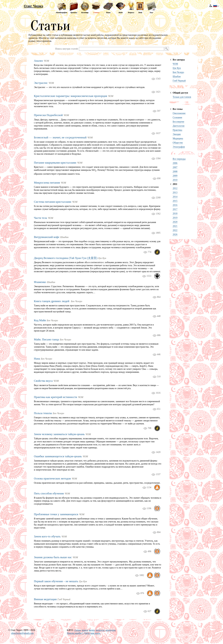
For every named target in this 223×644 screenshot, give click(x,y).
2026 (175, 235)
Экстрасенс (41, 83)
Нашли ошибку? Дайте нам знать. (84, 633)
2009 (175, 176)
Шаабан (177, 76)
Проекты (74, 12)
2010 (175, 180)
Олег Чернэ (34, 6)
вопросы (100, 630)
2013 (175, 193)
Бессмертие (179, 122)
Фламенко (40, 282)
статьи (77, 630)
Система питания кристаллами (53, 202)
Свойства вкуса (43, 381)
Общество (178, 143)
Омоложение (179, 113)
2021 (175, 226)
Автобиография (61, 12)
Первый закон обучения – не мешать (56, 581)
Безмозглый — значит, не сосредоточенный (60, 137)
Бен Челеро (178, 72)
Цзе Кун (177, 68)
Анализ (38, 61)
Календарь (85, 12)
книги (85, 630)
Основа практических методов (52, 479)
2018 (175, 214)
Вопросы (131, 12)
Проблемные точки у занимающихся (56, 514)
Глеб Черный (179, 81)
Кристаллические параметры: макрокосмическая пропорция (71, 96)
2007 (175, 167)
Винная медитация (45, 599)
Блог (151, 12)
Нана (37, 359)
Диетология (179, 126)
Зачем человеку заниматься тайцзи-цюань (59, 434)
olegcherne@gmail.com (22, 633)
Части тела (40, 218)
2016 (175, 205)
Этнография (179, 147)
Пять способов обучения (49, 493)
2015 (175, 201)
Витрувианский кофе (47, 237)
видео (92, 630)
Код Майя (40, 320)
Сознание (178, 117)
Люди (140, 12)
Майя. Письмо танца (46, 339)
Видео (121, 12)
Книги (108, 12)
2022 (175, 230)
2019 (175, 218)
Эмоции (177, 134)
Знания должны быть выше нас (53, 557)
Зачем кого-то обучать (47, 536)
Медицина (178, 138)
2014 (175, 197)
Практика (177, 130)
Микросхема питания (47, 183)
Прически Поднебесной (48, 115)
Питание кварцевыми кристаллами (55, 163)
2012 (175, 188)
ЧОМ (175, 64)
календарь (111, 630)
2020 (175, 222)
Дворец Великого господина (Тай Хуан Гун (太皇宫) (66, 258)
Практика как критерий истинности (56, 397)
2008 (175, 172)
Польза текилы (43, 413)
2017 (175, 209)
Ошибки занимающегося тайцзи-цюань (58, 456)
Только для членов (182, 97)
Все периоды (179, 159)
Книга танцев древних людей (52, 301)
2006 (175, 163)
